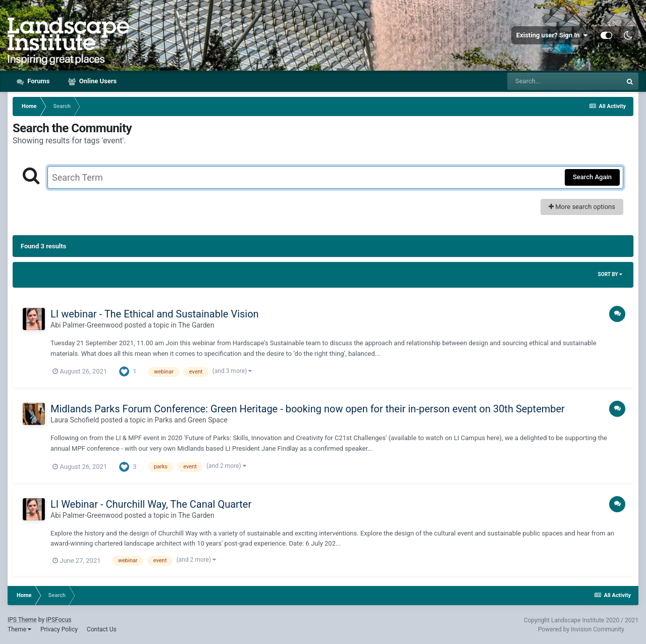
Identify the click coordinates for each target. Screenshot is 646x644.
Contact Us (102, 629)
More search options (582, 207)
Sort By (610, 274)
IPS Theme (22, 620)
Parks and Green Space (191, 420)
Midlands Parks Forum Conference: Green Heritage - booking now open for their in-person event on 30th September (308, 409)
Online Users (97, 81)
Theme (19, 629)
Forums (38, 81)
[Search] (564, 81)
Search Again (592, 177)
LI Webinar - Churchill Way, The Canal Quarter (151, 504)
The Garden (196, 325)
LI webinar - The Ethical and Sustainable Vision (155, 314)
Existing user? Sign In (552, 35)
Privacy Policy (59, 629)
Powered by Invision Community (581, 629)
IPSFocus (59, 620)
